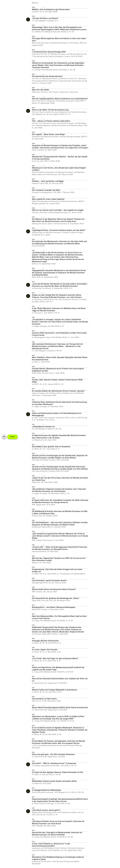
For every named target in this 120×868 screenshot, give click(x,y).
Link (44, 7)
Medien (13, 437)
